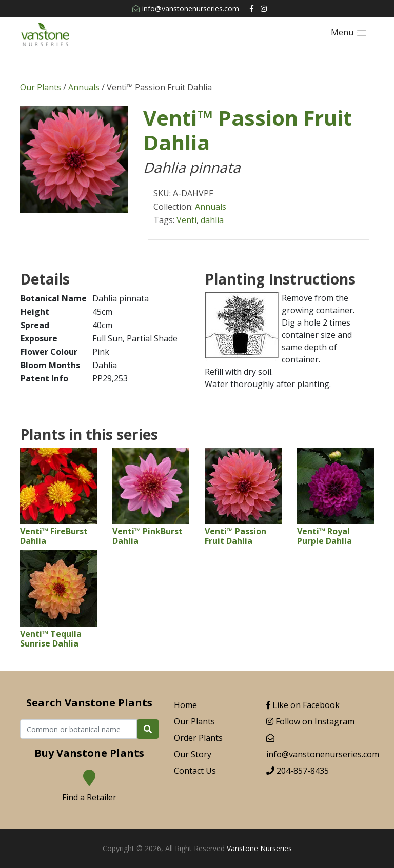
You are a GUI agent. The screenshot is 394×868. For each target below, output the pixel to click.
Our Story (193, 754)
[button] (349, 33)
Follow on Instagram (310, 721)
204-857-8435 (298, 771)
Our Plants (41, 87)
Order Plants (198, 738)
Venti (186, 220)
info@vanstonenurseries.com (186, 8)
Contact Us (195, 771)
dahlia (212, 220)
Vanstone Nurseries (259, 848)
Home (185, 705)
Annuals (84, 87)
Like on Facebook (303, 705)
